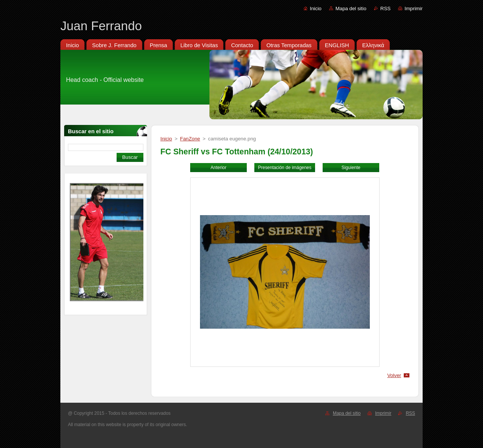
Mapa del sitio (351, 8)
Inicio (316, 8)
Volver (394, 375)
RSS (385, 8)
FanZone (190, 139)
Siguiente (351, 168)
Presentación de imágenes (285, 168)
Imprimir (414, 8)
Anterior (218, 168)
